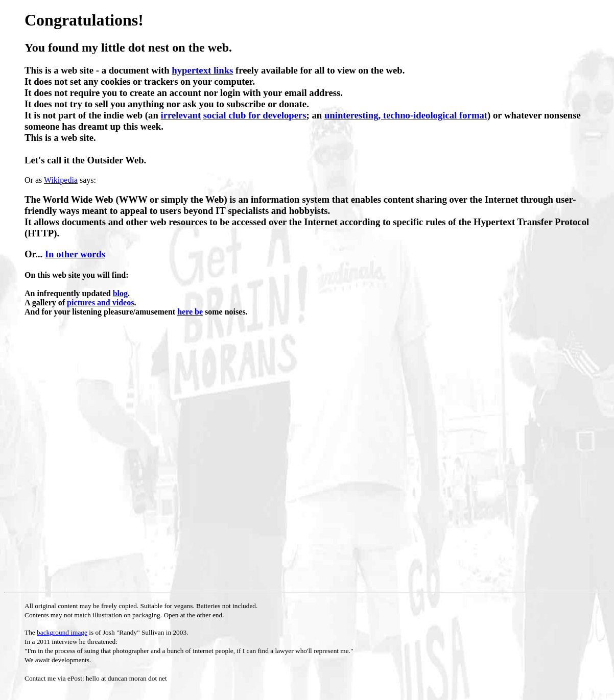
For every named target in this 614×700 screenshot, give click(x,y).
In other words (75, 254)
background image (62, 632)
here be (190, 312)
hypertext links (202, 70)
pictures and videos (100, 303)
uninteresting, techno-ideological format (406, 115)
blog (120, 293)
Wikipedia (61, 180)
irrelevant (181, 115)
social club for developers (255, 115)
